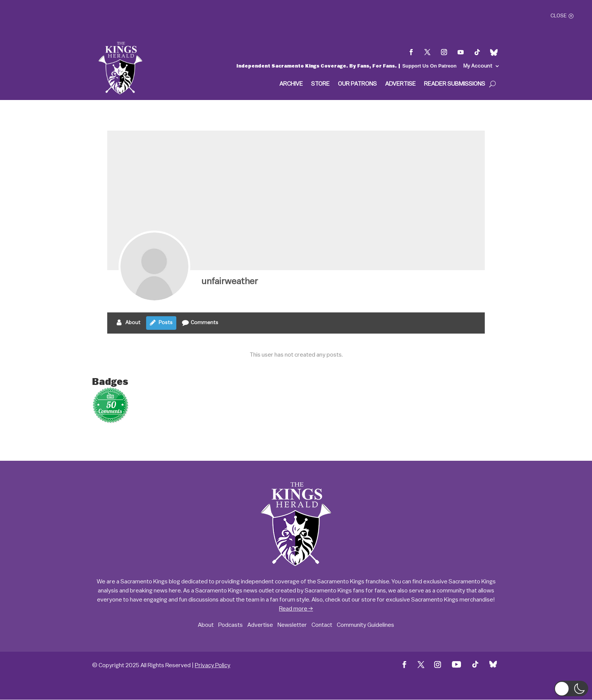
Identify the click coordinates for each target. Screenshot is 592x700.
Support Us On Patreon (429, 66)
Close (559, 16)
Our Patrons (357, 84)
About (206, 625)
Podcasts (230, 625)
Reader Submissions (455, 84)
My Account (478, 66)
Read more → (296, 609)
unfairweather (230, 282)
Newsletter (292, 625)
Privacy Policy (213, 665)
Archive (291, 84)
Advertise (400, 84)
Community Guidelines (365, 625)
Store (320, 84)
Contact (322, 625)
